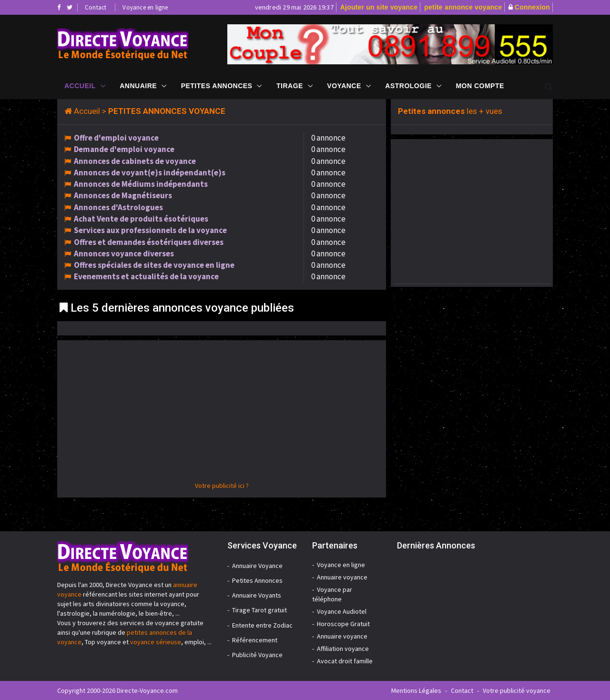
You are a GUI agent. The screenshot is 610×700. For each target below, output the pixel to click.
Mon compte (480, 86)
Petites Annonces (217, 86)
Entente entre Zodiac (262, 625)
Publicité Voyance (257, 655)
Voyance (344, 86)
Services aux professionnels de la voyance (150, 230)
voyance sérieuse (156, 642)
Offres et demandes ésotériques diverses (149, 242)
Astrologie (408, 86)
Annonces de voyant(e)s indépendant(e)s (150, 172)
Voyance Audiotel (342, 611)
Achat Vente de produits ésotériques (141, 219)
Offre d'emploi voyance (116, 138)
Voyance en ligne (145, 7)
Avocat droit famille (345, 661)
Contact (96, 7)
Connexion (532, 7)
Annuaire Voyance (257, 566)
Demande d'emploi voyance (124, 149)
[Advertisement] (222, 414)
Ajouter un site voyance (379, 7)
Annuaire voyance (342, 577)
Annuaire (138, 86)
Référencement (255, 640)
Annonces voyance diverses (124, 254)
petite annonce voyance (463, 7)
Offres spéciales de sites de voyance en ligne (154, 265)
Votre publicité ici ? (222, 486)
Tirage (290, 86)
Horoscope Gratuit (343, 624)
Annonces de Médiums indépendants (141, 184)
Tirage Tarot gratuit (259, 610)
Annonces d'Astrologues (118, 207)
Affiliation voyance (343, 649)
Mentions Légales (416, 690)
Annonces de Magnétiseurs (123, 195)
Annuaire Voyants (257, 595)
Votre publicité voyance (517, 690)
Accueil (80, 86)
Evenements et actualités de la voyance (146, 276)
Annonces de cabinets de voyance (135, 161)
